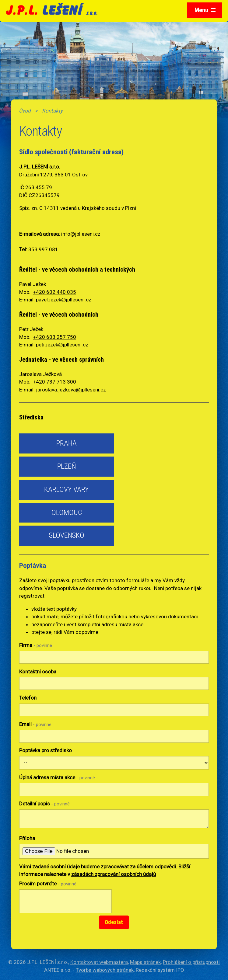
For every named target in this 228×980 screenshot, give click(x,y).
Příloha (27, 838)
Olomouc (67, 513)
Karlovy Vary (67, 489)
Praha (67, 443)
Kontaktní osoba (38, 672)
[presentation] (64, 905)
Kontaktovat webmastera (99, 962)
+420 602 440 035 (54, 292)
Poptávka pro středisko (46, 750)
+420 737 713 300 (54, 382)
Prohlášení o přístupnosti (191, 962)
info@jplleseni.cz (81, 234)
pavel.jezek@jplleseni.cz (64, 300)
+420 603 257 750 (54, 337)
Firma (36, 645)
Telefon (28, 698)
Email (35, 724)
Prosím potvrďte (48, 884)
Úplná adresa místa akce (57, 777)
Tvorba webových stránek (105, 970)
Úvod (25, 111)
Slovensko (67, 535)
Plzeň (67, 466)
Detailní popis (44, 804)
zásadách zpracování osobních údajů (114, 874)
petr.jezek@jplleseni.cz (62, 345)
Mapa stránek (145, 962)
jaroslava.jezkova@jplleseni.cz (71, 390)
